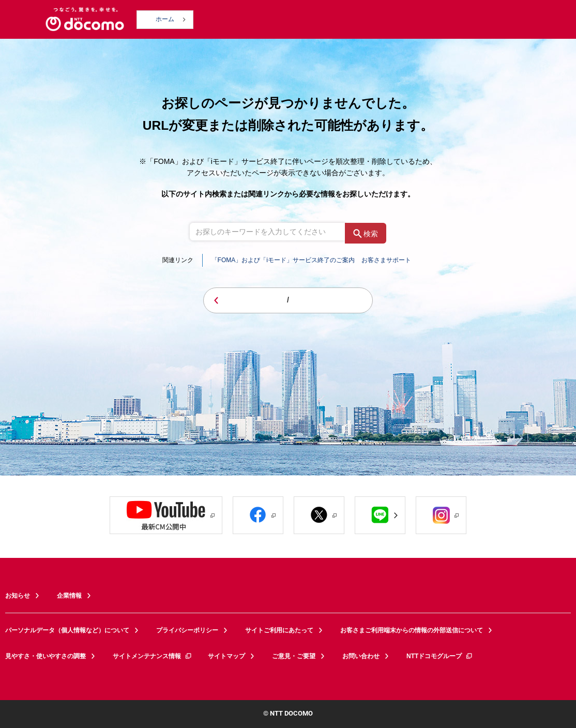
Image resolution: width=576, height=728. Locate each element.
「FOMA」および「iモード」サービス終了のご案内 (283, 260)
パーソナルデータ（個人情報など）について (67, 630)
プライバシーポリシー (187, 630)
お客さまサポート (386, 260)
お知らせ (18, 596)
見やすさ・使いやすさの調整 (46, 656)
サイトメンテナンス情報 (153, 656)
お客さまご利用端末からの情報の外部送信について (412, 630)
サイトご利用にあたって (279, 630)
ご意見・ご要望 (294, 656)
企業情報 (69, 596)
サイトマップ (226, 656)
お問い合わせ (361, 656)
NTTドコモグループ (440, 656)
